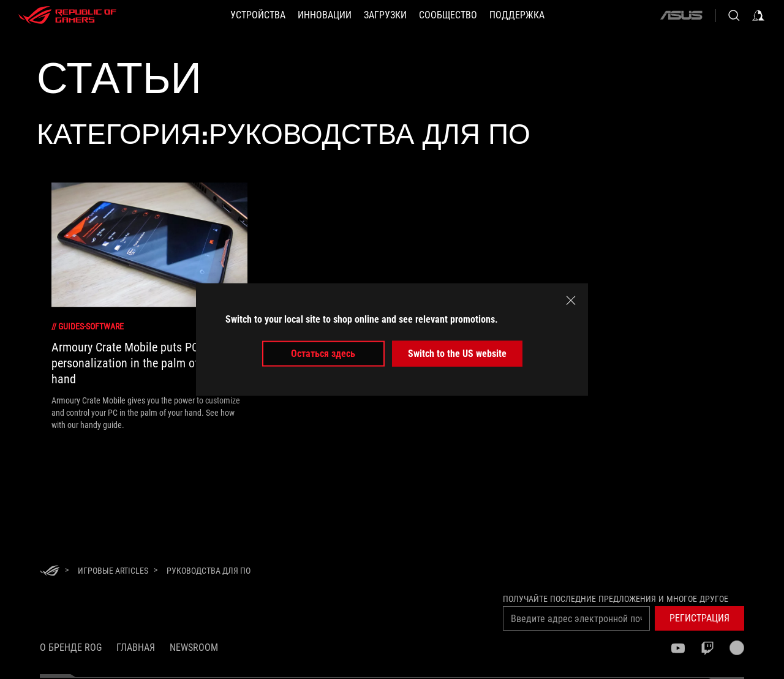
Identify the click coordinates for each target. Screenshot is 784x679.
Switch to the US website (457, 354)
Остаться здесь (323, 354)
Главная (136, 647)
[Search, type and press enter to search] (734, 15)
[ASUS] (681, 15)
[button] (699, 618)
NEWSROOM (194, 647)
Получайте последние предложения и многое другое (616, 599)
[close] (571, 300)
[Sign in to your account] (758, 15)
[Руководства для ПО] (209, 571)
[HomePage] (50, 572)
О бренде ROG (71, 647)
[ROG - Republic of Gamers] (67, 15)
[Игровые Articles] (113, 571)
